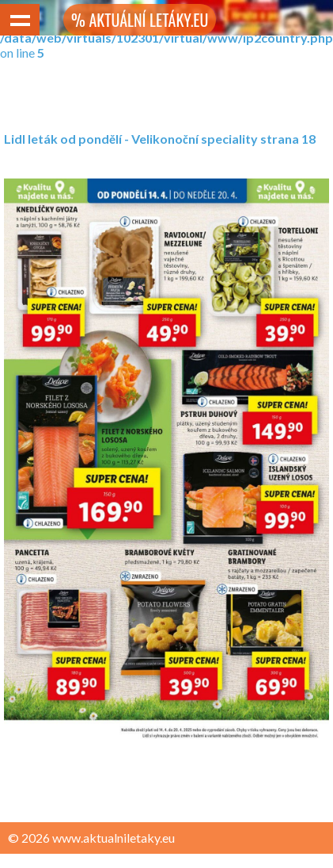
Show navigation (20, 20)
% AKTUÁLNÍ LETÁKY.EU (140, 20)
